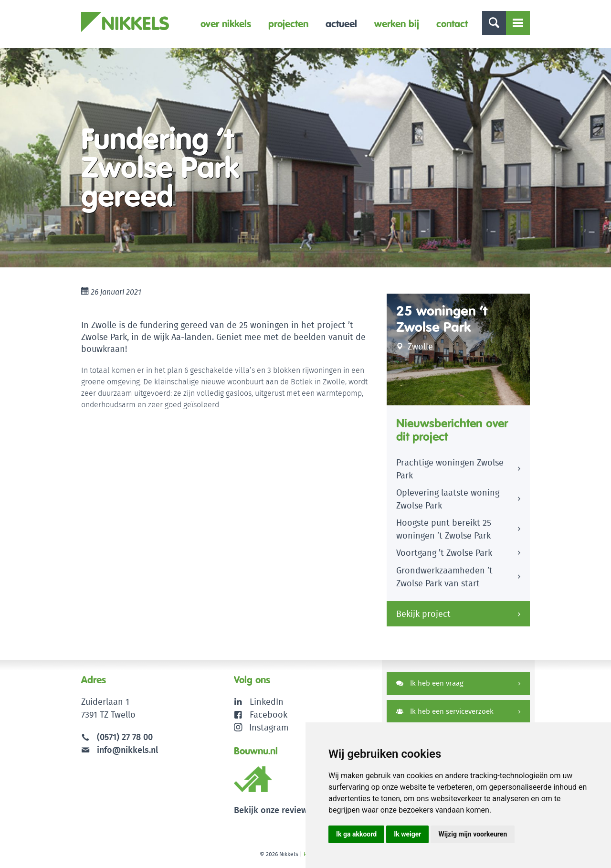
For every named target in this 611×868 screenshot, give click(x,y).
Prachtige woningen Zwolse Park (450, 469)
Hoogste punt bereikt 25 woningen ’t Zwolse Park (444, 529)
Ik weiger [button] (407, 834)
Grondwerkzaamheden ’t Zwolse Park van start (444, 577)
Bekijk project (423, 614)
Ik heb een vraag (430, 683)
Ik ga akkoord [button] (356, 834)
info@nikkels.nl (120, 750)
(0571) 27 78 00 (125, 737)
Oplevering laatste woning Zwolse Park (448, 499)
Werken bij (397, 24)
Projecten (288, 24)
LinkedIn (267, 702)
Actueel (341, 24)
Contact (452, 24)
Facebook (269, 715)
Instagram (261, 727)
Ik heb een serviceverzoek (445, 711)
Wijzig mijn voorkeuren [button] (473, 834)
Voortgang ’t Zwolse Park (444, 553)
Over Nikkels (226, 24)
